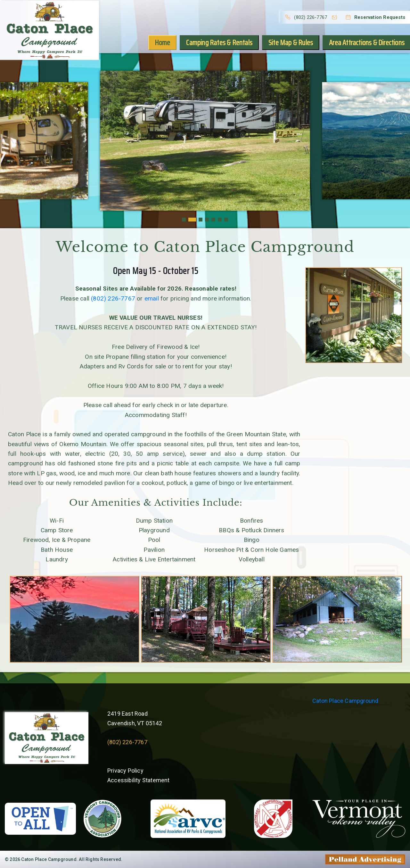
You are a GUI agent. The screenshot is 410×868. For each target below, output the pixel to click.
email (152, 298)
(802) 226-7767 (113, 298)
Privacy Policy (125, 771)
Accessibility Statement (139, 780)
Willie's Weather (256, 779)
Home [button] (163, 43)
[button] (184, 220)
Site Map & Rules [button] (291, 43)
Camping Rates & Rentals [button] (219, 43)
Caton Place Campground (345, 701)
